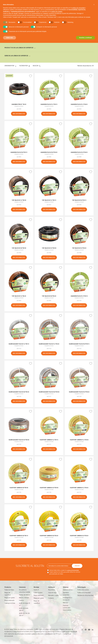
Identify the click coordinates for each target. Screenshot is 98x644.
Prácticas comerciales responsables (67, 608)
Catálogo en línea (10, 603)
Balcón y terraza (24, 598)
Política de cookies (83, 590)
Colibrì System (38, 593)
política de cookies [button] (57, 12)
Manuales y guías (53, 595)
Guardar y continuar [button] (85, 38)
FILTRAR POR (23, 66)
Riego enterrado (9, 600)
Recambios (52, 590)
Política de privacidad (84, 593)
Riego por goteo (10, 598)
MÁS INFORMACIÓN (19, 114)
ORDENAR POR (9, 66)
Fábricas (65, 603)
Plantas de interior (24, 595)
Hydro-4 (36, 590)
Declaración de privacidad (85, 595)
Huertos (21, 600)
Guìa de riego (52, 593)
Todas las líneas (9, 590)
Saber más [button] (10, 38)
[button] (94, 5)
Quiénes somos (68, 590)
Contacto (51, 598)
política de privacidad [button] (78, 8)
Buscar (36, 66)
